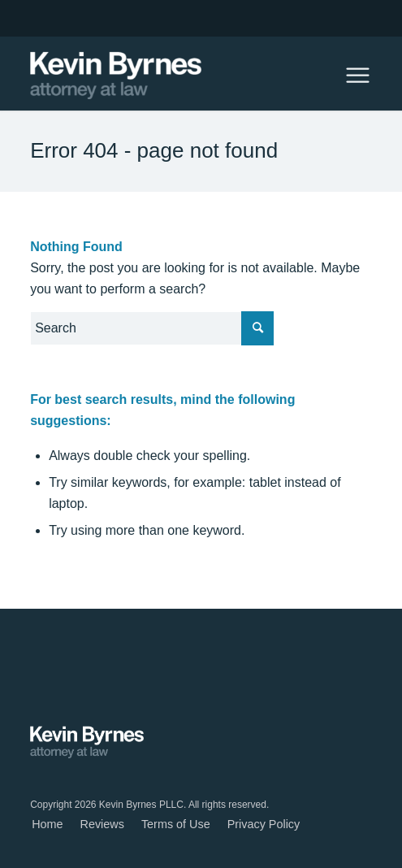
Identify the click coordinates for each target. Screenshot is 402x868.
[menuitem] (47, 825)
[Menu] (350, 74)
